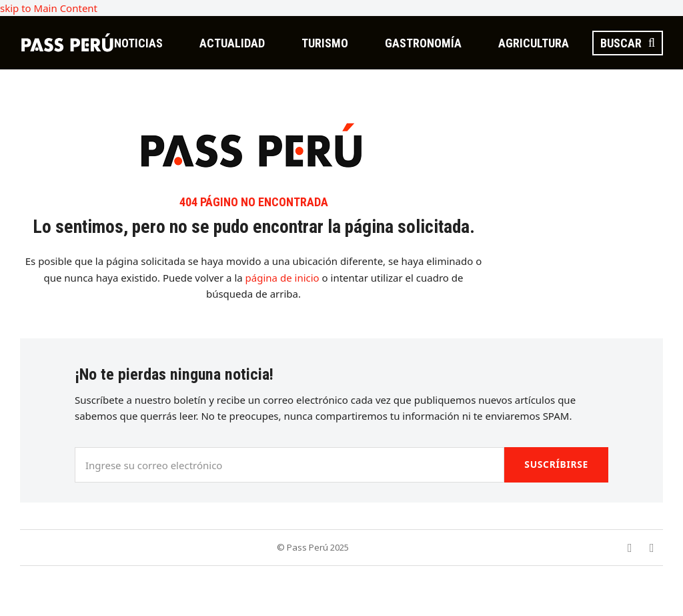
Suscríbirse (556, 464)
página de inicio (282, 278)
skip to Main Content (49, 8)
